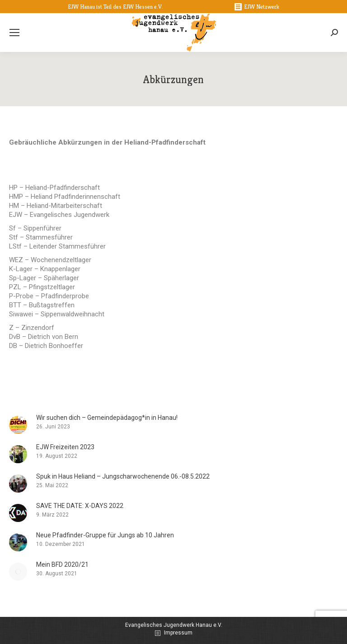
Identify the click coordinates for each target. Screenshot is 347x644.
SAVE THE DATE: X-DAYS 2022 (80, 506)
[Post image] (18, 425)
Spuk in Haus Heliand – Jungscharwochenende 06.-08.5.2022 (123, 476)
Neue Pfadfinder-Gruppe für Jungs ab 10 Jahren (105, 535)
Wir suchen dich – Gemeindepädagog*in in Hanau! (107, 418)
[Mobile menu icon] (14, 33)
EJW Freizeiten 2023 (65, 447)
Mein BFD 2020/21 (62, 564)
